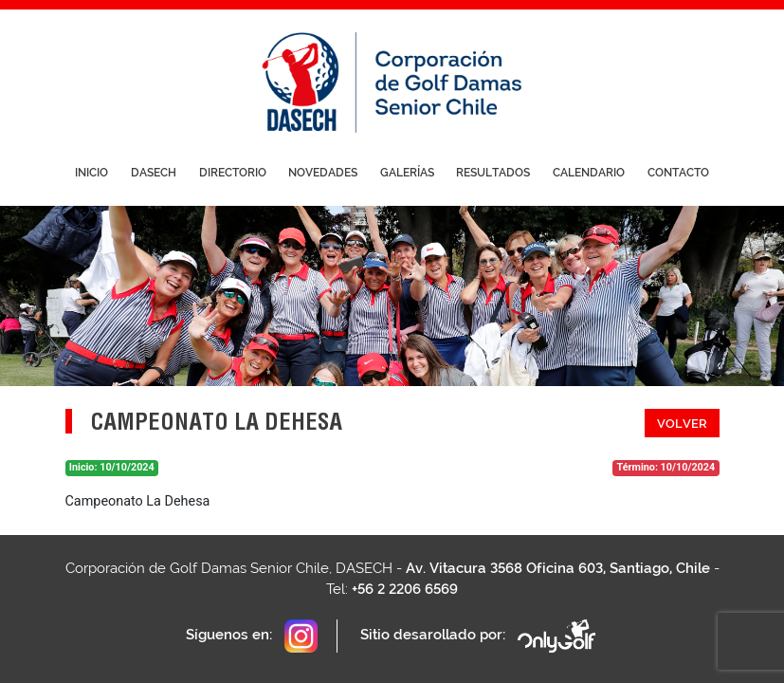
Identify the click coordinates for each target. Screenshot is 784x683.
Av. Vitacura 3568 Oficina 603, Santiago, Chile (558, 568)
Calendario (589, 173)
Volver (682, 424)
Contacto (678, 173)
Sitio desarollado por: (479, 636)
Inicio (91, 173)
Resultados (493, 173)
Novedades (323, 173)
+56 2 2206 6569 (405, 589)
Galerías (407, 173)
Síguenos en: (252, 636)
